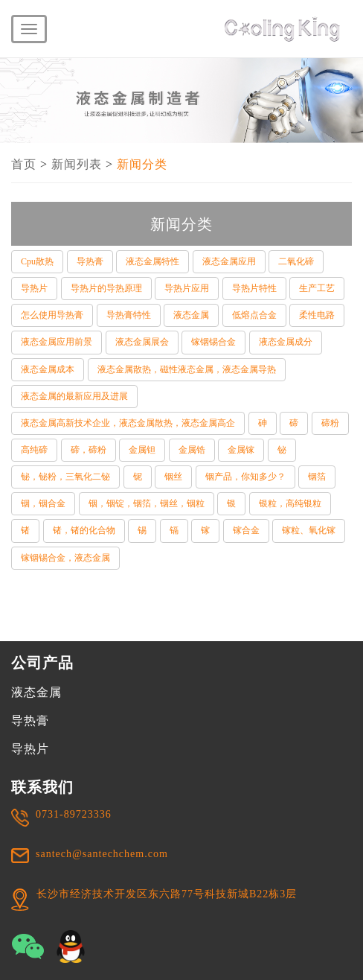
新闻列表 (77, 164)
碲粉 (330, 423)
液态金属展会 (142, 342)
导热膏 (90, 261)
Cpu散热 (37, 261)
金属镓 (241, 450)
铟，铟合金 (43, 503)
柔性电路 (317, 315)
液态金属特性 (152, 261)
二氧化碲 (296, 261)
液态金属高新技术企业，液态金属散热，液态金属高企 (128, 423)
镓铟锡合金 (213, 342)
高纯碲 (34, 450)
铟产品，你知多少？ (245, 477)
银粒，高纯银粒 (290, 503)
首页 (24, 164)
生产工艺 (317, 288)
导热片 (34, 288)
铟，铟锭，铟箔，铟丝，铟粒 (147, 503)
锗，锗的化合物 (84, 530)
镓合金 (246, 530)
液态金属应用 (229, 261)
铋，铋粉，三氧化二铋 (65, 477)
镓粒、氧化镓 (309, 530)
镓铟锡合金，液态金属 (65, 558)
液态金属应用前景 (57, 342)
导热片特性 (254, 288)
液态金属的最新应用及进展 (74, 396)
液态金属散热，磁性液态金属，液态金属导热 (187, 369)
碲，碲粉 (89, 450)
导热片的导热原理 (106, 288)
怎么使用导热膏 (52, 315)
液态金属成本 (48, 369)
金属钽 (142, 450)
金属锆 (192, 450)
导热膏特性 (129, 315)
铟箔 (317, 477)
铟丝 (173, 477)
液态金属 (191, 315)
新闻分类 (142, 164)
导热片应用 (187, 288)
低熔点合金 (254, 315)
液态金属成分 (286, 342)
